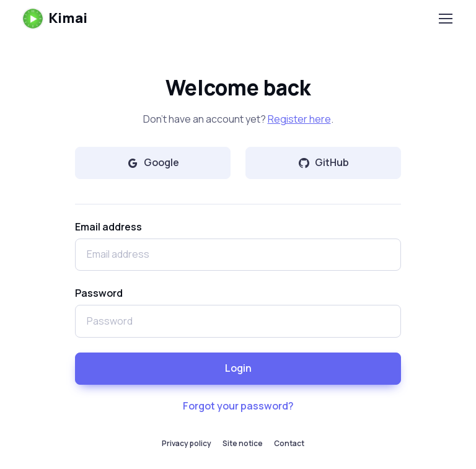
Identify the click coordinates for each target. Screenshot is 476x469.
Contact (289, 443)
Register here (299, 119)
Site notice (243, 443)
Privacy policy (187, 443)
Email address (108, 227)
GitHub (323, 162)
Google (153, 162)
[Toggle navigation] (445, 19)
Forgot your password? (238, 406)
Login (238, 368)
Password (99, 293)
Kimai (55, 19)
